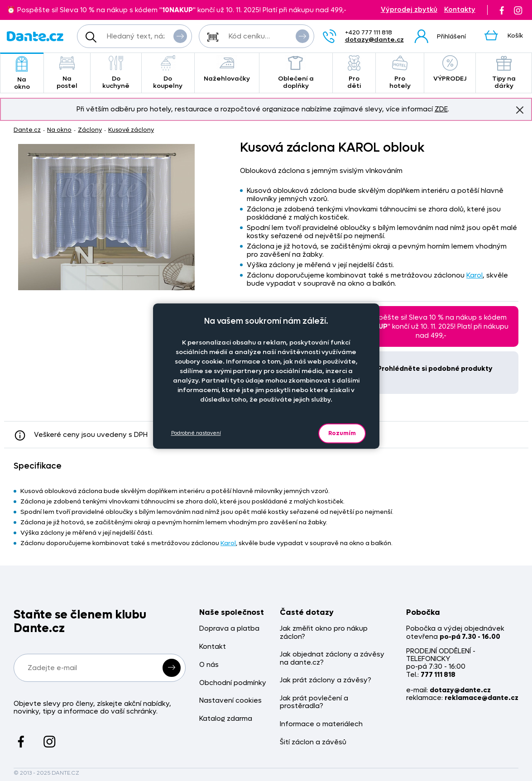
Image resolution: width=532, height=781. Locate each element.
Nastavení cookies (230, 701)
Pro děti (354, 73)
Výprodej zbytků (409, 10)
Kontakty (460, 10)
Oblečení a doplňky (296, 73)
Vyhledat (180, 36)
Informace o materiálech (321, 724)
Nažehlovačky (227, 69)
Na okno (22, 74)
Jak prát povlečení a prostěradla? (314, 702)
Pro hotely (400, 73)
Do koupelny (168, 73)
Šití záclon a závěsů (313, 742)
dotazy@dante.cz (374, 40)
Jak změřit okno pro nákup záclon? (324, 633)
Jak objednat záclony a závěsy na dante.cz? (332, 659)
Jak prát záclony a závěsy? (326, 680)
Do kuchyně (116, 73)
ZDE (441, 109)
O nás (209, 665)
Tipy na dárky (504, 73)
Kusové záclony (131, 130)
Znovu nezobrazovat (520, 110)
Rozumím (342, 433)
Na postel (67, 73)
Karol (474, 275)
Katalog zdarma (226, 719)
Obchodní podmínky (233, 683)
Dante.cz (27, 130)
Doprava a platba (229, 629)
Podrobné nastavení (196, 433)
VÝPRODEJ (450, 69)
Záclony (90, 130)
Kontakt (213, 647)
